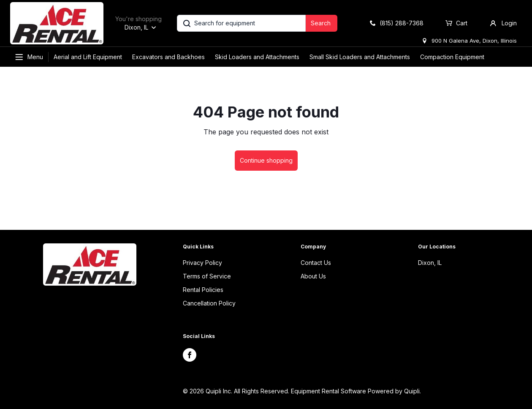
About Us (313, 276)
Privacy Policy (202, 263)
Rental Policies (203, 290)
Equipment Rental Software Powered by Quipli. (356, 391)
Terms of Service (207, 276)
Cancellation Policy (209, 303)
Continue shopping (266, 160)
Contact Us (316, 263)
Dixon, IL (430, 263)
